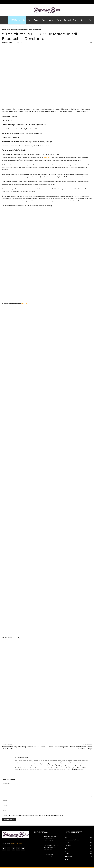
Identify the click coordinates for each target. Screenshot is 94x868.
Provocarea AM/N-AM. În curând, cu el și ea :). (51, 818)
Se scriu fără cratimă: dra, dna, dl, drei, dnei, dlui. (51, 827)
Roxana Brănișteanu (8, 42)
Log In (55, 849)
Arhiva (9, 27)
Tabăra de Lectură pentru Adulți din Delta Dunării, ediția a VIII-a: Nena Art (24, 728)
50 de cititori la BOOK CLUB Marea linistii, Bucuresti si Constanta (40, 36)
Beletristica (14, 30)
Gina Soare (25, 303)
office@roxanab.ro (16, 824)
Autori (36, 20)
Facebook (74, 849)
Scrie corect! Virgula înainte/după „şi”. (49, 836)
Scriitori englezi (37, 30)
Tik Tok (80, 849)
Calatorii (67, 20)
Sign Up (50, 849)
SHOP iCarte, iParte (17, 20)
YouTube (86, 849)
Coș (25, 849)
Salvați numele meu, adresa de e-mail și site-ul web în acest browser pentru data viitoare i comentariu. (33, 796)
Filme (59, 20)
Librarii (52, 20)
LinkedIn (68, 849)
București (20, 30)
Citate (44, 20)
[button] (90, 20)
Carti (29, 20)
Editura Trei (46, 158)
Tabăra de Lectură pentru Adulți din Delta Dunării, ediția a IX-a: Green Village (70, 728)
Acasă (4, 27)
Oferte (76, 20)
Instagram (61, 849)
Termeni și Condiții (41, 849)
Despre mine (31, 849)
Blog (83, 20)
